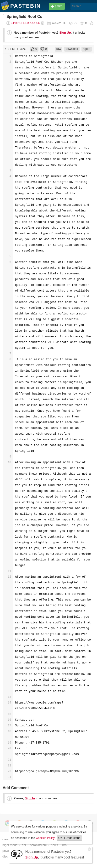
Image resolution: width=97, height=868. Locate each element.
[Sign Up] (17, 854)
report (87, 49)
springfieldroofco (26, 23)
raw (59, 49)
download (72, 49)
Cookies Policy (45, 838)
